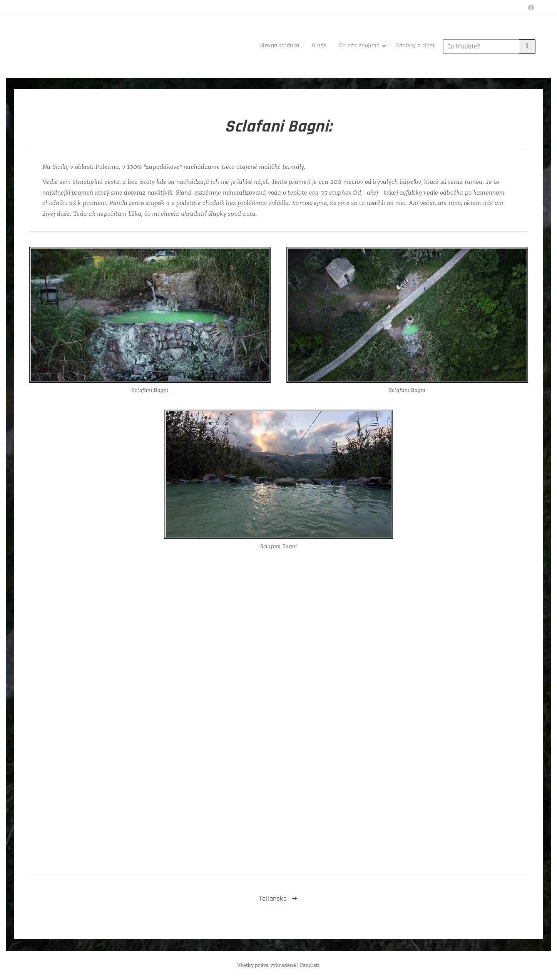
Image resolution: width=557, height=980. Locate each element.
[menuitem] (393, 47)
